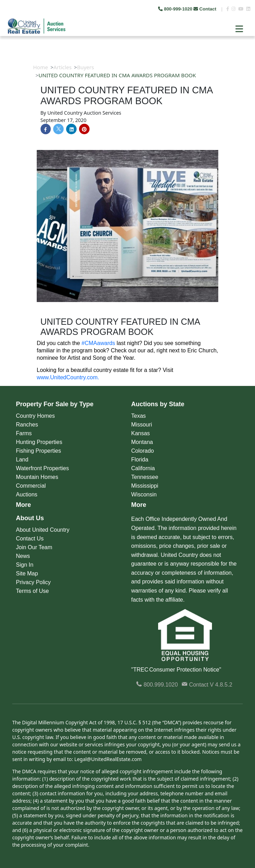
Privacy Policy (34, 582)
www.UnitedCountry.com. (68, 377)
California (143, 468)
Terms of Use (33, 591)
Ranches (27, 425)
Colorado (143, 451)
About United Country (43, 530)
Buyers (86, 67)
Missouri (142, 425)
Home (41, 67)
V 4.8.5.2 (221, 685)
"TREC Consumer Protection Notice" (176, 670)
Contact (206, 9)
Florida (140, 460)
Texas (139, 416)
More (24, 505)
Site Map (27, 573)
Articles (63, 67)
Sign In (25, 565)
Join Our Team (34, 547)
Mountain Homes (37, 477)
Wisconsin (144, 494)
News (23, 556)
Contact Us (30, 539)
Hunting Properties (39, 442)
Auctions (27, 494)
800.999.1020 (157, 685)
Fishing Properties (39, 451)
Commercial (31, 486)
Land (22, 460)
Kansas (140, 433)
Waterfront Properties (42, 468)
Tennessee (145, 477)
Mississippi (145, 486)
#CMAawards (98, 343)
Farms (24, 433)
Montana (142, 442)
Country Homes (36, 416)
